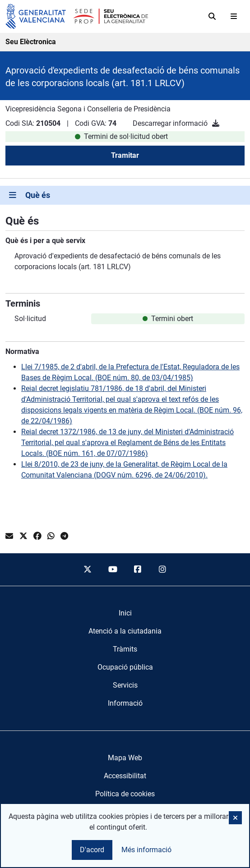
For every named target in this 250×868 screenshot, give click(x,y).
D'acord (92, 850)
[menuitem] (125, 613)
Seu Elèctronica (31, 42)
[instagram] (163, 569)
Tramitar (125, 155)
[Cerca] (212, 16)
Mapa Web (125, 758)
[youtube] (112, 569)
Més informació (146, 850)
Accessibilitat (125, 776)
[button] (235, 818)
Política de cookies (125, 794)
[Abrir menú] (234, 16)
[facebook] (138, 569)
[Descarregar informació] (216, 123)
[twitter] (88, 569)
